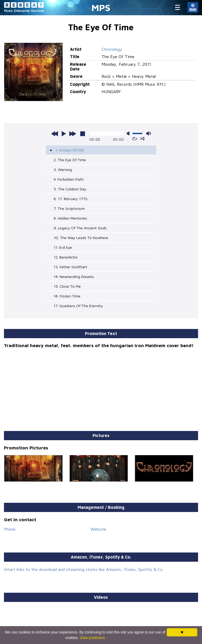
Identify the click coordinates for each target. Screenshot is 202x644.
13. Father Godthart (70, 267)
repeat (135, 139)
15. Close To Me (67, 286)
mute (129, 133)
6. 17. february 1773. (71, 199)
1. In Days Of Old (70, 150)
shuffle (142, 139)
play (64, 134)
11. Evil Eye (63, 247)
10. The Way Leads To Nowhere (81, 238)
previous (55, 134)
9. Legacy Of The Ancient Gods (80, 228)
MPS (101, 7)
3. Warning (63, 169)
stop (83, 134)
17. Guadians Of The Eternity (78, 306)
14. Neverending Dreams (74, 277)
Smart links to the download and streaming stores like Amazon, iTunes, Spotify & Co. (84, 569)
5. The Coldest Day (70, 189)
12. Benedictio (66, 257)
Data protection (92, 638)
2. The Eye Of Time (70, 160)
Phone (10, 529)
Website (98, 529)
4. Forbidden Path (69, 179)
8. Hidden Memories (70, 218)
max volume (149, 133)
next (73, 134)
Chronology (112, 49)
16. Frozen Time (67, 296)
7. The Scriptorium (69, 208)
